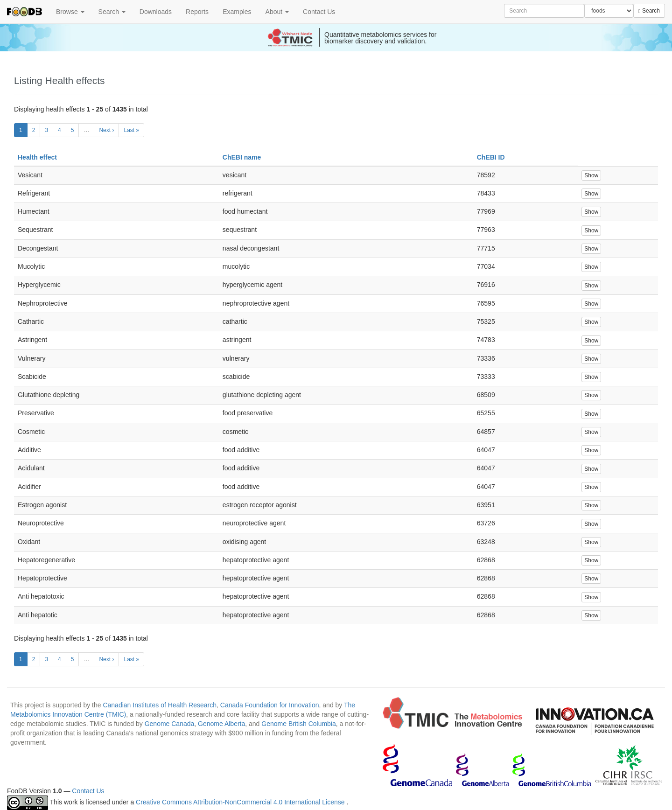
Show (591, 175)
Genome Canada (170, 724)
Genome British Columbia (299, 724)
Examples (237, 12)
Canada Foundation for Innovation (270, 705)
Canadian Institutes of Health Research (160, 705)
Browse (70, 12)
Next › (106, 130)
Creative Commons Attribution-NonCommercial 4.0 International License (241, 802)
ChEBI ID (491, 157)
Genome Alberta (221, 724)
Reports (197, 12)
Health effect (37, 157)
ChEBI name (242, 157)
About (277, 12)
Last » (131, 130)
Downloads (156, 12)
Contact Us (319, 12)
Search (112, 12)
